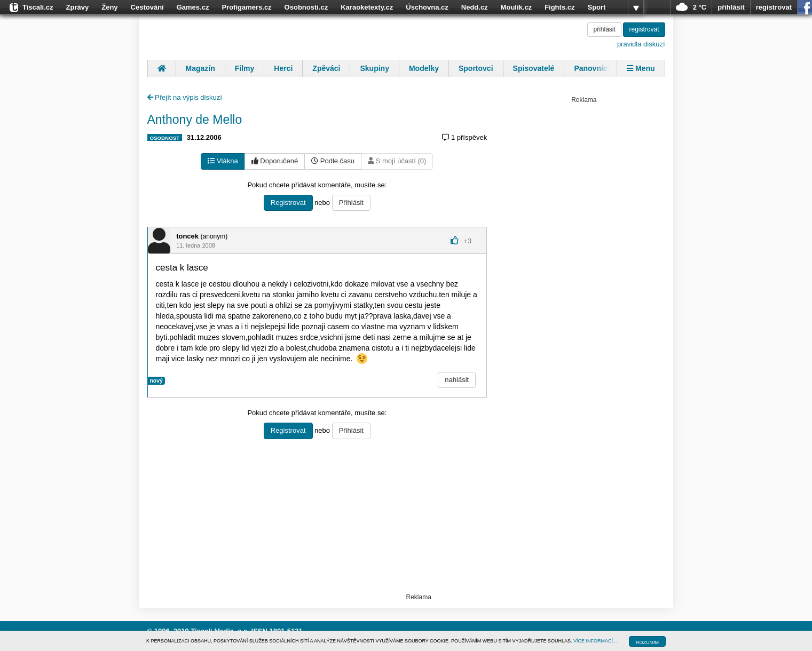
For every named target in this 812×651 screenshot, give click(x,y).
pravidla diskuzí (641, 44)
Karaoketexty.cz (367, 7)
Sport (596, 7)
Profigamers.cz (246, 7)
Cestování (147, 7)
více (636, 7)
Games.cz (193, 7)
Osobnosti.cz (306, 7)
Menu (641, 68)
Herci (283, 68)
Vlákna (223, 161)
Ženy (109, 7)
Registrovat (288, 203)
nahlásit (457, 380)
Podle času (333, 161)
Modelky (424, 68)
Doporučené (275, 161)
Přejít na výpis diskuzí (185, 97)
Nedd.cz (475, 7)
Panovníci (592, 68)
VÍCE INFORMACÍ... (595, 641)
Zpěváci (326, 68)
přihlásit (731, 7)
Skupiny (374, 68)
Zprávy (78, 7)
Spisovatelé (534, 68)
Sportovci (476, 68)
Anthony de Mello (195, 120)
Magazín (200, 68)
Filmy (245, 68)
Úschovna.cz (427, 7)
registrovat (774, 7)
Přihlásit (351, 203)
